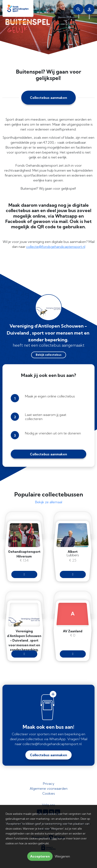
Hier (54, 838)
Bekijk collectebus (49, 355)
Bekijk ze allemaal (49, 502)
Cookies (49, 793)
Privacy (49, 784)
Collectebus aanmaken (48, 98)
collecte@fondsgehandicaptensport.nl (56, 247)
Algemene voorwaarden (49, 788)
